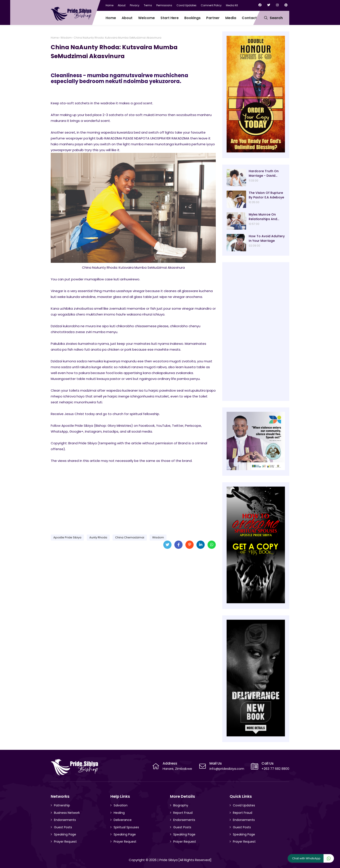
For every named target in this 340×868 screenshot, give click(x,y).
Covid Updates (186, 5)
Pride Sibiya (168, 860)
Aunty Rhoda (98, 537)
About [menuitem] (127, 18)
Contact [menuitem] (249, 18)
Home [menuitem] (111, 18)
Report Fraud (183, 813)
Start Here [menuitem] (170, 18)
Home (110, 5)
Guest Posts (63, 827)
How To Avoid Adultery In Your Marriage (267, 238)
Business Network (67, 813)
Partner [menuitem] (213, 18)
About (122, 5)
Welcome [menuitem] (146, 18)
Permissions (164, 5)
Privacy (135, 5)
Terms (148, 5)
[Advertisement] (133, 497)
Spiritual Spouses (126, 827)
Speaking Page (65, 834)
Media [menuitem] (231, 18)
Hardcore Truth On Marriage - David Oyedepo (264, 173)
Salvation (121, 805)
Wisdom (66, 38)
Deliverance (123, 820)
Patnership (62, 805)
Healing (119, 813)
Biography (181, 805)
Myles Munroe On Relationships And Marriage (263, 217)
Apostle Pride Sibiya (67, 537)
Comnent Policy (211, 5)
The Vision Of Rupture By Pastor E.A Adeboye (266, 195)
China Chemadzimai (130, 537)
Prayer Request (65, 842)
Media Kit (232, 5)
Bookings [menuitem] (192, 18)
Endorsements (65, 820)
